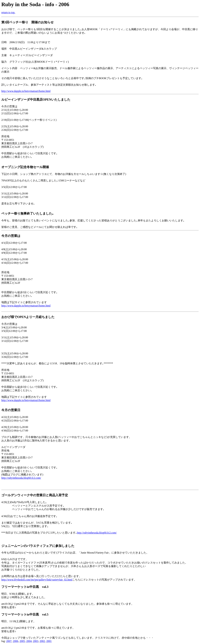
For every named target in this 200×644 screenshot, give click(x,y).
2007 (9, 641)
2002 (42, 641)
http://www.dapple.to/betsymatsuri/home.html (26, 91)
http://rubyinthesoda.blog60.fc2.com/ (21, 478)
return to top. (8, 12)
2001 (49, 641)
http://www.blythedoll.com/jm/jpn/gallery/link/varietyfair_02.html (37, 580)
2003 (36, 641)
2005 (22, 641)
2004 (29, 641)
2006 (16, 641)
